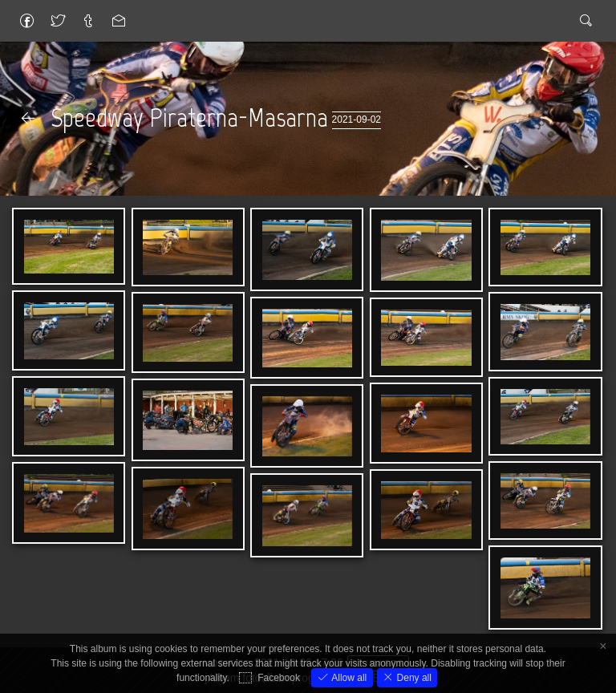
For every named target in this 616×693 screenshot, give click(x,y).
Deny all (413, 678)
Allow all (348, 678)
